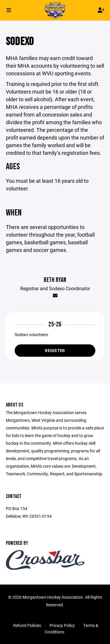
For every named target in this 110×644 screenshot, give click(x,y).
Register (55, 350)
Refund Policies (27, 625)
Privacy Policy (62, 625)
